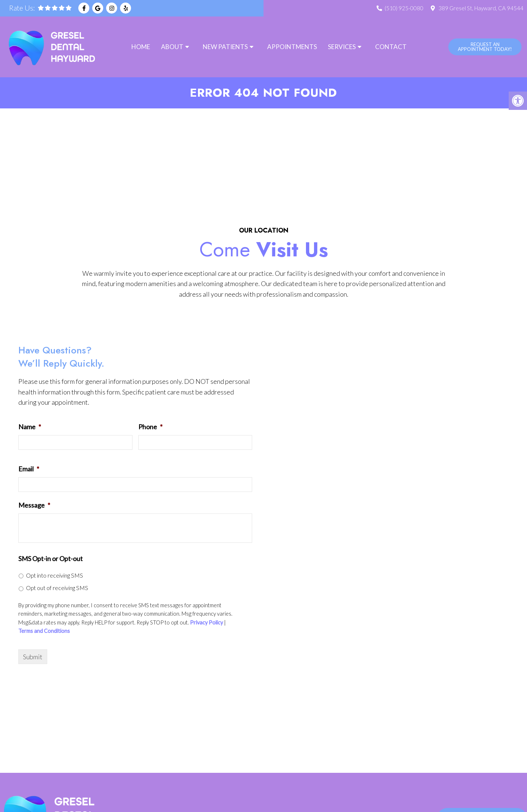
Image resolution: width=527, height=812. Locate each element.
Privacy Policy (206, 623)
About (172, 47)
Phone (150, 427)
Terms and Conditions (44, 632)
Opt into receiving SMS (55, 576)
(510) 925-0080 (404, 8)
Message (34, 505)
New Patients (225, 47)
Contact (391, 47)
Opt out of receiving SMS (57, 588)
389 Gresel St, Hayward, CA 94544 (481, 8)
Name (30, 427)
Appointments (292, 47)
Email (29, 469)
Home (141, 47)
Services (342, 47)
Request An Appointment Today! (485, 47)
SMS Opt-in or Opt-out (51, 559)
